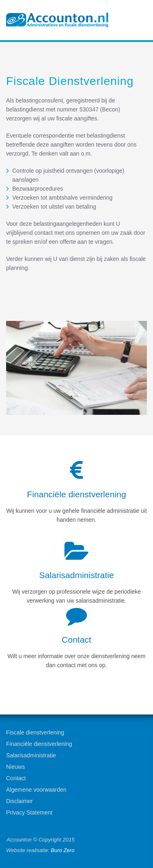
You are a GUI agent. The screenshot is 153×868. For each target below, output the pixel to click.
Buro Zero (63, 850)
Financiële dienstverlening (39, 744)
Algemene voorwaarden (36, 790)
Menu (137, 21)
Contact (16, 778)
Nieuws (16, 767)
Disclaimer (19, 801)
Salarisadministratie (31, 755)
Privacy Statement (29, 812)
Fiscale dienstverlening (35, 732)
